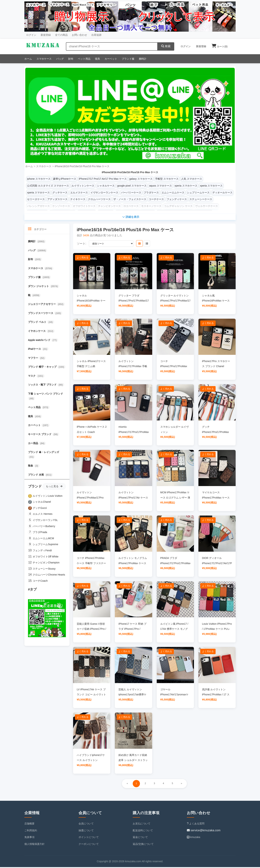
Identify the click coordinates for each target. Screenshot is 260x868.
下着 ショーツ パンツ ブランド (45, 395)
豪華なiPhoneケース (65, 179)
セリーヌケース (36, 199)
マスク (32, 377)
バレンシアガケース (38, 206)
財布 (71, 59)
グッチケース (60, 193)
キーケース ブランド (40, 435)
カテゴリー (37, 230)
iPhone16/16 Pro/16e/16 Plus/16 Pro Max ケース (82, 166)
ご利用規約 (31, 831)
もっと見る (54, 487)
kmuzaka (194, 838)
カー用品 (33, 444)
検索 (166, 46)
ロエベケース (131, 206)
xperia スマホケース (186, 186)
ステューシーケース (201, 199)
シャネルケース (106, 186)
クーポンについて (89, 845)
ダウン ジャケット (39, 287)
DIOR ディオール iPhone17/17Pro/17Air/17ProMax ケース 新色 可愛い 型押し (221, 564)
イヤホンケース (37, 332)
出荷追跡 (96, 35)
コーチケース (156, 199)
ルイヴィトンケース (83, 186)
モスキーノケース (151, 206)
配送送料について (143, 831)
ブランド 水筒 (36, 476)
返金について (140, 838)
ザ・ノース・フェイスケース (130, 199)
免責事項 (29, 838)
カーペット (111, 59)
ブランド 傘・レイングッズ (44, 453)
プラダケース (151, 193)
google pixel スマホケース (132, 186)
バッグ (60, 59)
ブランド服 (128, 59)
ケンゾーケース (61, 206)
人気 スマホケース (192, 179)
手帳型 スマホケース (167, 179)
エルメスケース (79, 193)
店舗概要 (29, 824)
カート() (220, 46)
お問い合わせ (79, 35)
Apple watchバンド (40, 341)
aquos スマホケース (161, 186)
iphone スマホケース (39, 179)
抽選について (86, 831)
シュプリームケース (198, 193)
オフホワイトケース (84, 206)
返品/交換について (143, 845)
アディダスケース (57, 199)
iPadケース (35, 350)
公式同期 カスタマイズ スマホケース (48, 186)
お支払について (142, 824)
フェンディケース (177, 199)
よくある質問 (196, 824)
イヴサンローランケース (104, 193)
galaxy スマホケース (141, 179)
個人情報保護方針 (34, 845)
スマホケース (44, 59)
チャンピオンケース (109, 206)
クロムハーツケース (99, 199)
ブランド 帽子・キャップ (43, 368)
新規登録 (46, 35)
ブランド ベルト (38, 323)
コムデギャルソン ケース (178, 206)
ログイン (31, 35)
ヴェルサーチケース (207, 206)
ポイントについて (89, 838)
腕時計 (143, 59)
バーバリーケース (131, 193)
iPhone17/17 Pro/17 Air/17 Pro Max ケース (103, 179)
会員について (86, 824)
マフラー (33, 359)
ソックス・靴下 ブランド (43, 386)
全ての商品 (61, 35)
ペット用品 (84, 59)
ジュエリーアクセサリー (42, 305)
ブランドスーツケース (41, 314)
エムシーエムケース (173, 193)
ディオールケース (222, 193)
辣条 (31, 467)
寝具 (97, 59)
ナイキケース (78, 199)
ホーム (28, 59)
